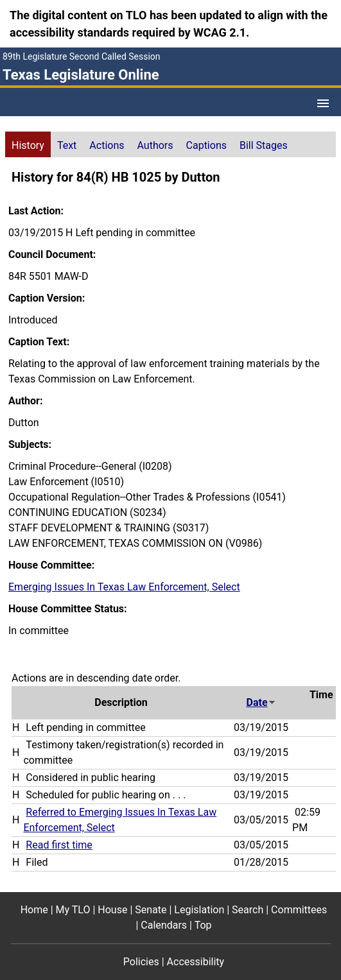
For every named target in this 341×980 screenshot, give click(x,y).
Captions (206, 145)
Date (261, 702)
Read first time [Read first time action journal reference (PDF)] (59, 845)
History (28, 145)
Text (67, 145)
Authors (155, 145)
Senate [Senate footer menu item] (151, 910)
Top (203, 925)
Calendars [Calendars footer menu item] (164, 925)
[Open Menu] (323, 103)
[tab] (28, 144)
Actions (107, 145)
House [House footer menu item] (112, 910)
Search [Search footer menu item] (248, 910)
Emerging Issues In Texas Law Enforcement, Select (124, 587)
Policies (141, 962)
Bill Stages (264, 145)
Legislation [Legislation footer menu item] (199, 910)
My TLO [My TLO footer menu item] (73, 910)
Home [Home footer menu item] (34, 910)
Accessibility (196, 962)
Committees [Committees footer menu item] (299, 910)
